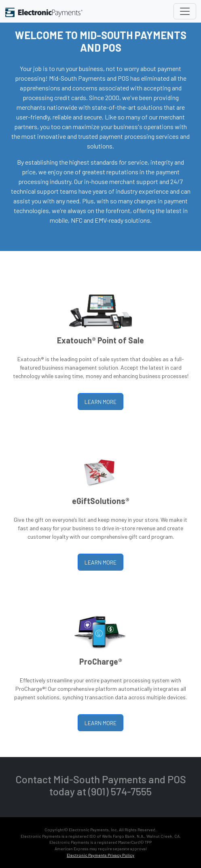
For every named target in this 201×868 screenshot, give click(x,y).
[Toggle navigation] (185, 11)
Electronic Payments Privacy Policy (100, 855)
